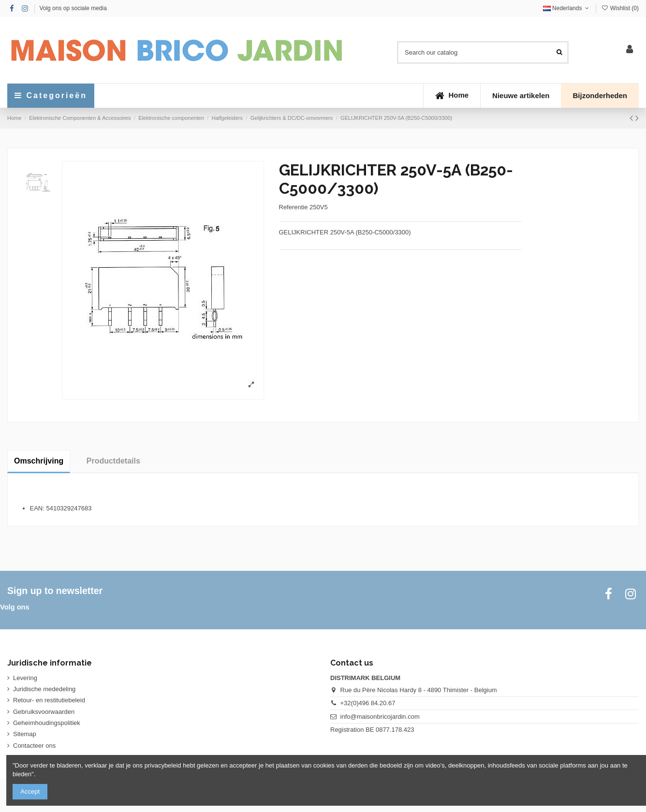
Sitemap (25, 734)
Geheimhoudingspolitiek (47, 723)
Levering (25, 678)
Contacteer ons (34, 746)
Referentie (294, 207)
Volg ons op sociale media (73, 8)
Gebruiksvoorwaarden (44, 712)
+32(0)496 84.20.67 (368, 703)
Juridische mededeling (44, 689)
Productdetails (113, 461)
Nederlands (567, 8)
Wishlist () (620, 8)
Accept (30, 791)
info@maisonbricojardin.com (380, 717)
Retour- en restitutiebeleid (49, 700)
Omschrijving (39, 461)
